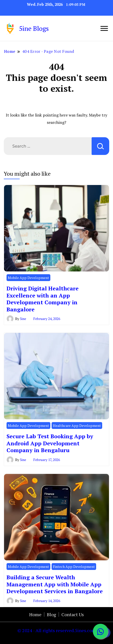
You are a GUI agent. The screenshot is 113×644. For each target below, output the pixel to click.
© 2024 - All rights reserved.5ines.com (57, 630)
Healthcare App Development (77, 425)
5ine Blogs (34, 28)
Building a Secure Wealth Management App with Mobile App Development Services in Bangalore (55, 584)
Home (35, 614)
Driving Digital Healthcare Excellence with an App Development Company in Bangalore (43, 299)
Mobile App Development (28, 278)
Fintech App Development (74, 567)
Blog (51, 614)
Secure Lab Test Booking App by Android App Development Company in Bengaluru (50, 443)
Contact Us (73, 614)
